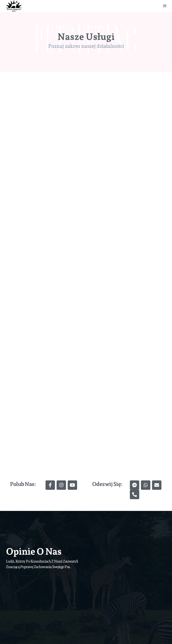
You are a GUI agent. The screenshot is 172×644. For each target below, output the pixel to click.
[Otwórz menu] (165, 6)
